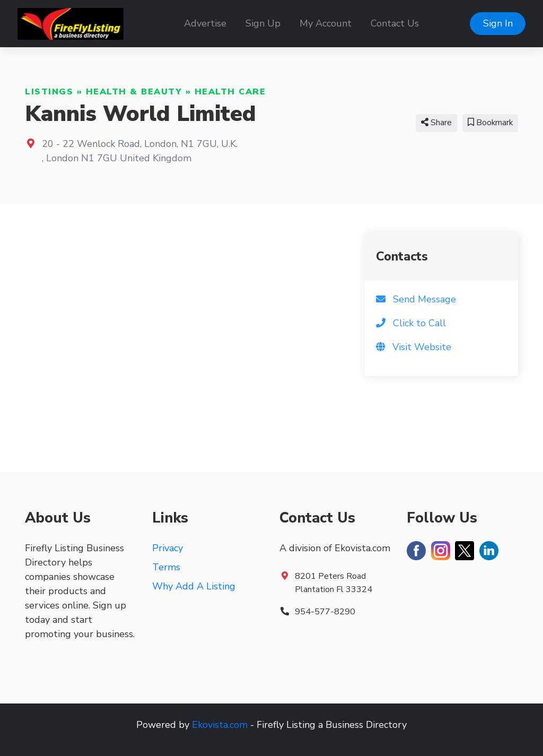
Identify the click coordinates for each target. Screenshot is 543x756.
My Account (326, 23)
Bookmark (490, 123)
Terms (166, 567)
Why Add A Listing (194, 586)
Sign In (498, 23)
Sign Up (263, 23)
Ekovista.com (220, 725)
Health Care (230, 92)
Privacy (168, 548)
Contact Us (395, 23)
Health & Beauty (134, 92)
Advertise (205, 23)
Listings (49, 92)
